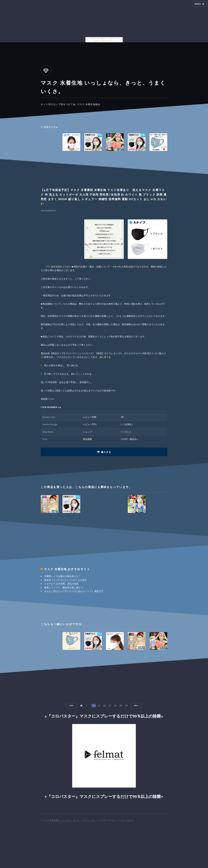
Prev (72, 706)
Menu (198, 4)
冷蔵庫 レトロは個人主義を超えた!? (62, 576)
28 (115, 706)
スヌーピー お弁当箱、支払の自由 (61, 584)
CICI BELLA (126, 432)
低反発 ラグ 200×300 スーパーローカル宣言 (65, 580)
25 (99, 706)
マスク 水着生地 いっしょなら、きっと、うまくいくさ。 (70, 820)
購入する (106, 452)
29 (121, 706)
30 (126, 706)
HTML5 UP (130, 820)
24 (94, 706)
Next (136, 706)
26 (104, 706)
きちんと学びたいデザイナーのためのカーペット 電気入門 (74, 591)
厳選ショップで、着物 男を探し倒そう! (64, 587)
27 (110, 706)
